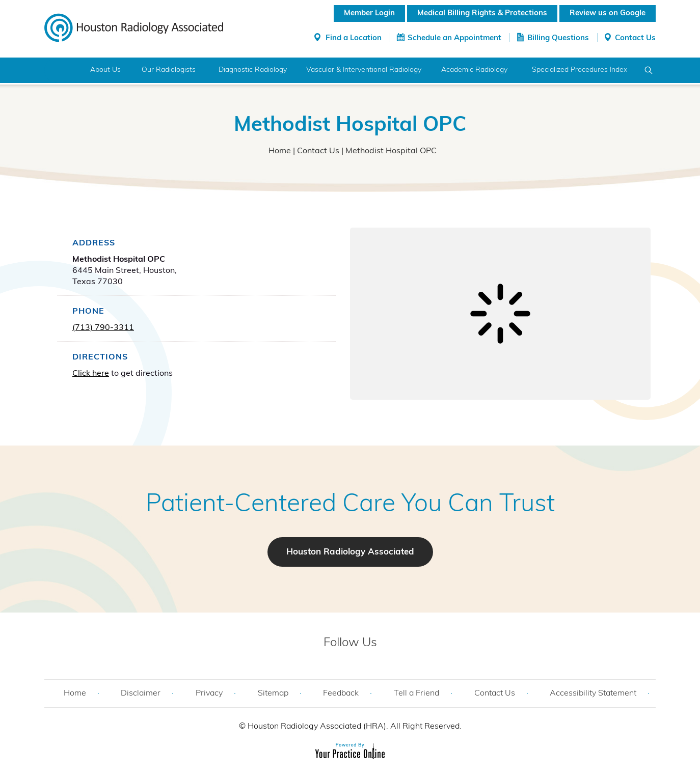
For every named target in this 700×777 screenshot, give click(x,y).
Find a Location (354, 38)
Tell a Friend (416, 693)
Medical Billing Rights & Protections (482, 13)
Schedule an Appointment (454, 38)
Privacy (209, 693)
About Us (105, 70)
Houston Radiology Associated (350, 552)
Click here (91, 374)
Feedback (341, 693)
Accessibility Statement (593, 693)
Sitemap (273, 693)
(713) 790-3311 (103, 328)
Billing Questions (558, 38)
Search (649, 70)
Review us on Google (608, 13)
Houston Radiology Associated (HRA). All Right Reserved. (354, 727)
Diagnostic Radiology (253, 70)
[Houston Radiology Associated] (134, 27)
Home (63, 70)
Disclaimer (141, 693)
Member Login (369, 13)
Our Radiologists (169, 70)
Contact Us (635, 38)
